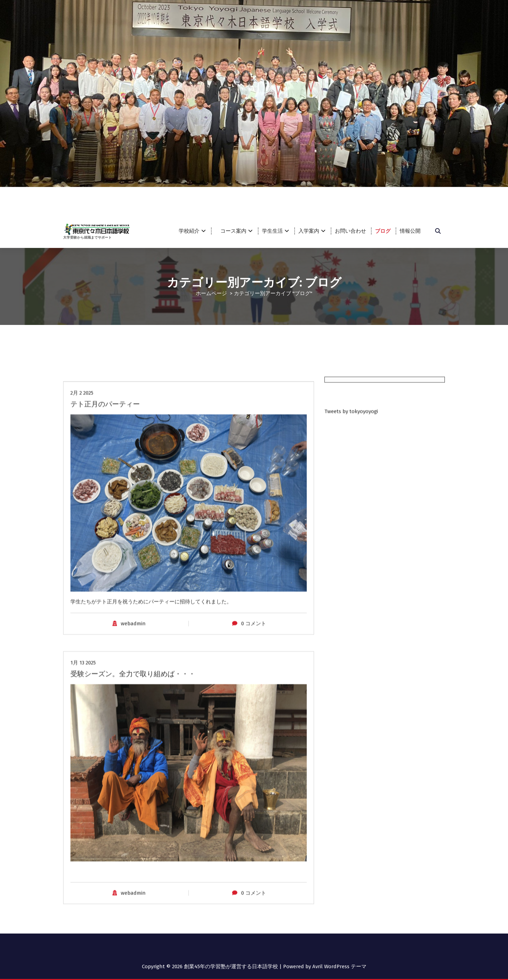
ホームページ (211, 293)
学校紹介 (189, 231)
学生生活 (272, 231)
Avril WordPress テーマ (339, 966)
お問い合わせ (350, 231)
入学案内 (309, 231)
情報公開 (410, 231)
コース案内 (236, 231)
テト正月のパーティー (105, 943)
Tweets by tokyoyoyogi (351, 704)
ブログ (383, 231)
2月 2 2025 (82, 931)
